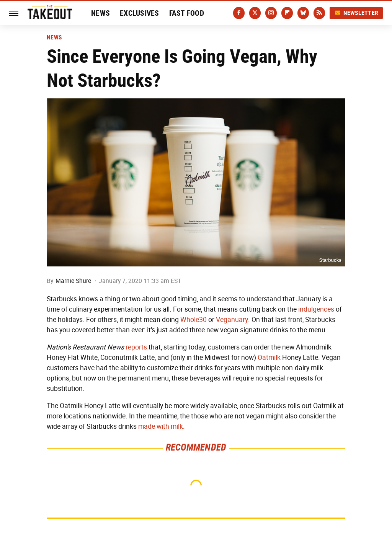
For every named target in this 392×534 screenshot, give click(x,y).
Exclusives (140, 13)
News (100, 13)
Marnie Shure (73, 281)
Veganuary (232, 320)
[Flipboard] (287, 13)
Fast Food (187, 13)
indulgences (316, 309)
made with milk (161, 426)
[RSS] (319, 13)
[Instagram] (271, 13)
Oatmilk (269, 358)
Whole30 (194, 320)
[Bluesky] (303, 13)
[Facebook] (239, 13)
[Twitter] (255, 13)
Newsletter (356, 13)
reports (136, 347)
